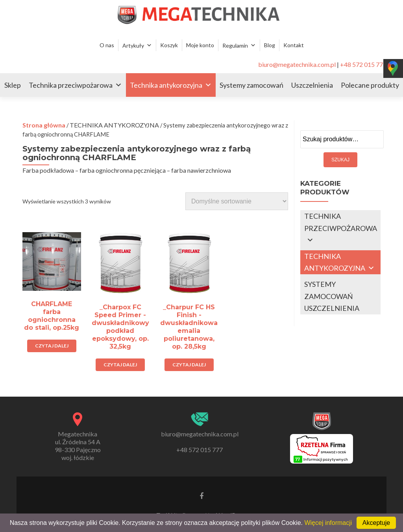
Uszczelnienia (312, 85)
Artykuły (133, 45)
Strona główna (44, 125)
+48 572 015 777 (363, 64)
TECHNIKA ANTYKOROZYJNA (114, 125)
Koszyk (169, 45)
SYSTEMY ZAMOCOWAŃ (329, 290)
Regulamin (235, 45)
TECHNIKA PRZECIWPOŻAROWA (341, 222)
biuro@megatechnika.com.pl (297, 64)
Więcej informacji (328, 523)
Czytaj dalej (52, 346)
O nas (107, 45)
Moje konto (200, 45)
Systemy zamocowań (251, 85)
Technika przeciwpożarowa (71, 85)
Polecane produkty (370, 85)
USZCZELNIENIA (332, 308)
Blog (270, 45)
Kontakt (294, 45)
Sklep (13, 85)
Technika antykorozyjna (166, 85)
